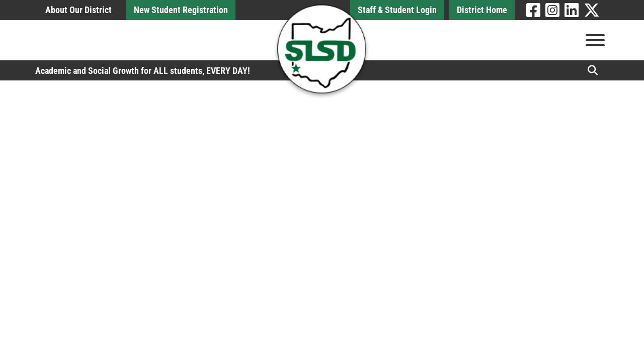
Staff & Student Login (397, 10)
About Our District (78, 10)
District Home (482, 10)
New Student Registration (181, 10)
